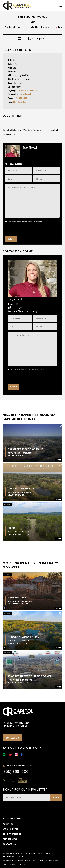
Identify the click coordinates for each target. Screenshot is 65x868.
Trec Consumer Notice (49, 861)
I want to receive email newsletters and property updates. (25, 221)
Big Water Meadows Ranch (27, 449)
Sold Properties (12, 834)
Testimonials (10, 839)
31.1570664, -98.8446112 (27, 91)
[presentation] (24, 228)
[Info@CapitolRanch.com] (4, 765)
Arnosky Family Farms (23, 637)
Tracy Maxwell (26, 94)
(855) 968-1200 (16, 771)
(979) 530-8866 (20, 98)
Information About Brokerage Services (19, 861)
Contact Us (9, 844)
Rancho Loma (17, 598)
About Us (8, 824)
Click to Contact (20, 102)
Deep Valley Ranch (21, 489)
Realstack (22, 865)
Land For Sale (11, 829)
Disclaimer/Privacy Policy (13, 857)
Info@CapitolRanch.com (19, 765)
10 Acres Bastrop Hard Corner (30, 676)
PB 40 (11, 528)
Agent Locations (12, 819)
